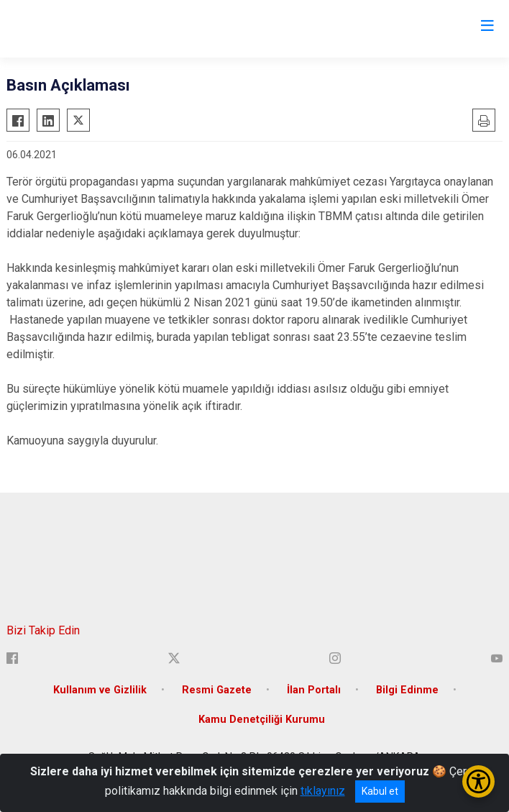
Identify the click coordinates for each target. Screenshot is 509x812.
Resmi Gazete (217, 690)
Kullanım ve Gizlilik (100, 690)
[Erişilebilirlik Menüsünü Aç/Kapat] (478, 781)
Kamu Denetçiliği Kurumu (262, 720)
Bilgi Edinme (407, 690)
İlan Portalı (314, 690)
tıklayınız (323, 791)
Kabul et (380, 791)
